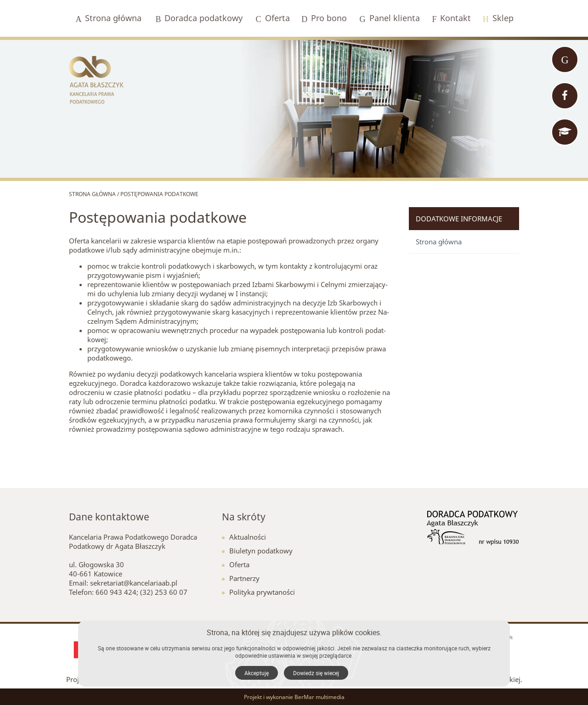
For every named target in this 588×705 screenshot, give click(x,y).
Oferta (236, 564)
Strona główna (439, 242)
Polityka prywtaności (258, 592)
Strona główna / (95, 194)
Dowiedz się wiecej (316, 673)
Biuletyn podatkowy (257, 551)
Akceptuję (257, 673)
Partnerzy (241, 578)
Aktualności (244, 537)
